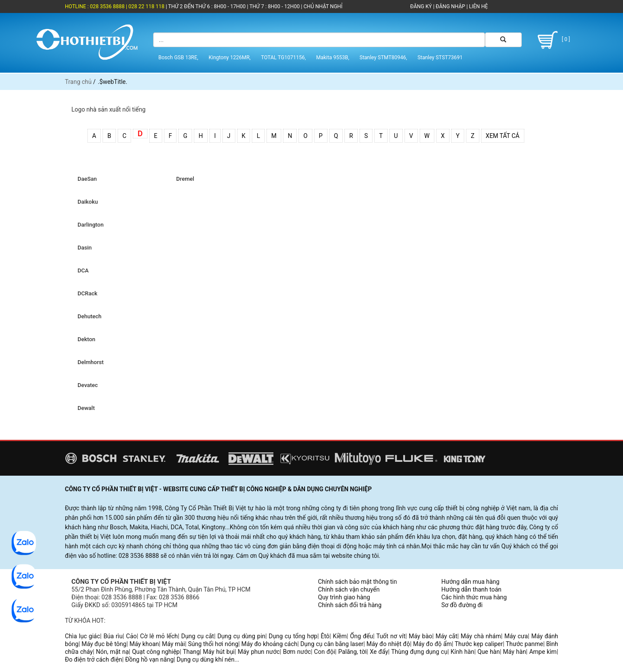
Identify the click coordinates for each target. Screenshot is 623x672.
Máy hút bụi (219, 652)
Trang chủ (78, 82)
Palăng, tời (353, 652)
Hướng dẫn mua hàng (470, 582)
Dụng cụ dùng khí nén (206, 659)
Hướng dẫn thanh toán (471, 589)
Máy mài (173, 644)
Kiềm (340, 636)
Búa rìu (113, 636)
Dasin (83, 248)
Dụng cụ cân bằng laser (332, 644)
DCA (82, 270)
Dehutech (88, 316)
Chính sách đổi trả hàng (350, 605)
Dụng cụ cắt (198, 636)
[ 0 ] (552, 40)
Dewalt (85, 408)
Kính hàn (462, 652)
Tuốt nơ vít (391, 636)
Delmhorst (89, 362)
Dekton (85, 339)
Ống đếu (361, 636)
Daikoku (86, 202)
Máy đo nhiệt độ (388, 644)
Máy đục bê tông (104, 644)
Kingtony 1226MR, (230, 58)
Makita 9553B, (333, 58)
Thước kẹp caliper (479, 644)
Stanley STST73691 (440, 58)
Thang (191, 652)
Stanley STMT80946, (383, 58)
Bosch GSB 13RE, (178, 58)
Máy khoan (144, 644)
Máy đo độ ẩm (433, 644)
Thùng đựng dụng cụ (419, 652)
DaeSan (86, 179)
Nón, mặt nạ (112, 652)
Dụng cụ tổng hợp (293, 636)
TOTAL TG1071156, (283, 58)
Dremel (184, 179)
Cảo (131, 636)
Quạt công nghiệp (156, 652)
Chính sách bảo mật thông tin (358, 582)
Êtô (325, 636)
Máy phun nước (259, 652)
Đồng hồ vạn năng (149, 659)
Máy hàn (515, 652)
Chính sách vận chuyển (349, 589)
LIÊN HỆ (478, 6)
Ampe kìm (543, 652)
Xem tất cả (503, 136)
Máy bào (421, 636)
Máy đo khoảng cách (269, 644)
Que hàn (488, 652)
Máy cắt (446, 636)
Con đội (325, 652)
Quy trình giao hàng (344, 597)
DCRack (86, 293)
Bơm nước (297, 652)
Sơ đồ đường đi (462, 605)
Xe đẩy (379, 652)
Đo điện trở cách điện (93, 659)
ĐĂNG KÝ (421, 6)
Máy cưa (516, 636)
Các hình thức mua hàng (474, 597)
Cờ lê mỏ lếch (159, 636)
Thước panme (525, 644)
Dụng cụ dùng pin (241, 636)
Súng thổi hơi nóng (213, 644)
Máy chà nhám (481, 636)
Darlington (89, 225)
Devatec (86, 385)
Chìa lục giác (82, 636)
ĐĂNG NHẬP (450, 6)
